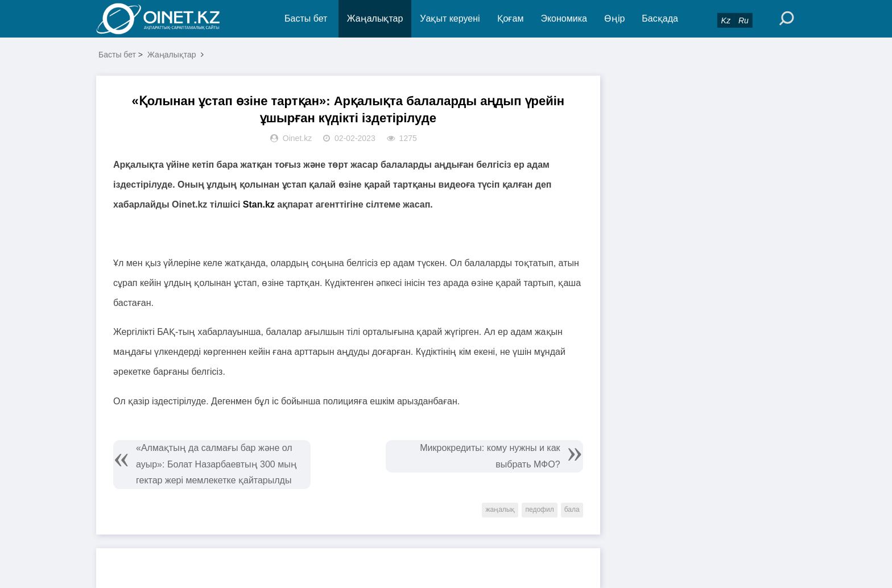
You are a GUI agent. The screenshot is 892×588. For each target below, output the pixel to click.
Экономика (564, 18)
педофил (539, 510)
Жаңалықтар (375, 18)
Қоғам (511, 18)
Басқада (660, 18)
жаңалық (500, 510)
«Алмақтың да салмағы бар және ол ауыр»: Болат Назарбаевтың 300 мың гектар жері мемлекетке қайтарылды (216, 464)
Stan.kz (260, 204)
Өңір (614, 18)
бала (572, 510)
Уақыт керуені (450, 18)
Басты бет (306, 18)
